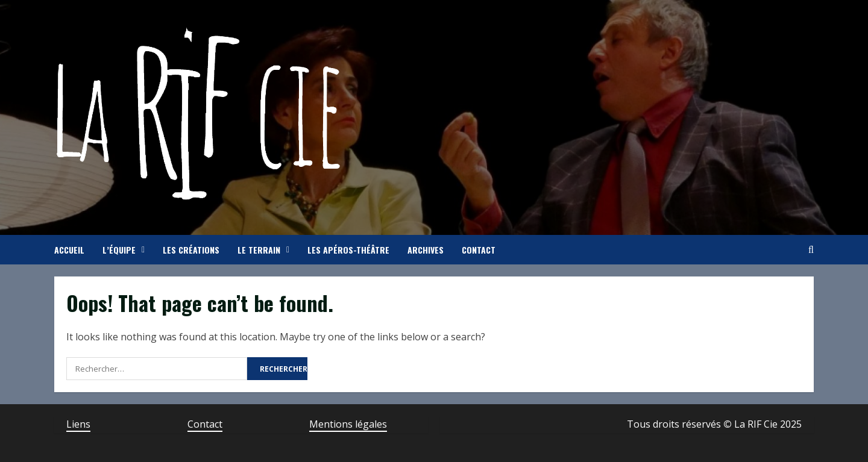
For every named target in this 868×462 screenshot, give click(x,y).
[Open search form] (811, 250)
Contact (479, 250)
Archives (426, 250)
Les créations (191, 250)
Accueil (69, 250)
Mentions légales (348, 424)
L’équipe (119, 250)
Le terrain (259, 250)
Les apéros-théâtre (348, 250)
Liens (78, 424)
